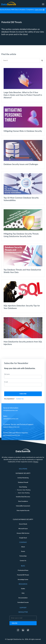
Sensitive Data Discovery (23, 497)
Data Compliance (23, 501)
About (23, 547)
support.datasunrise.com (11, 427)
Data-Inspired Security (23, 511)
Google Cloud (23, 538)
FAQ (23, 593)
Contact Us (20, 399)
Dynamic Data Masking (24, 490)
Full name (7, 374)
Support (23, 608)
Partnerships (23, 556)
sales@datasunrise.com (11, 419)
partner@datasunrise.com (12, 435)
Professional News (23, 570)
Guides (23, 589)
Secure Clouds (23, 524)
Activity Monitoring (23, 478)
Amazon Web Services (23, 533)
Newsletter (23, 612)
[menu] (43, 4)
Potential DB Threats (23, 575)
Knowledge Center (23, 580)
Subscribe (23, 394)
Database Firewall (23, 482)
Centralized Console (23, 602)
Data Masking (23, 487)
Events (23, 551)
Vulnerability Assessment (23, 506)
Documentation (23, 598)
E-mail (6, 382)
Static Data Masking (24, 493)
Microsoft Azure (23, 529)
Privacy (36, 462)
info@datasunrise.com (10, 410)
